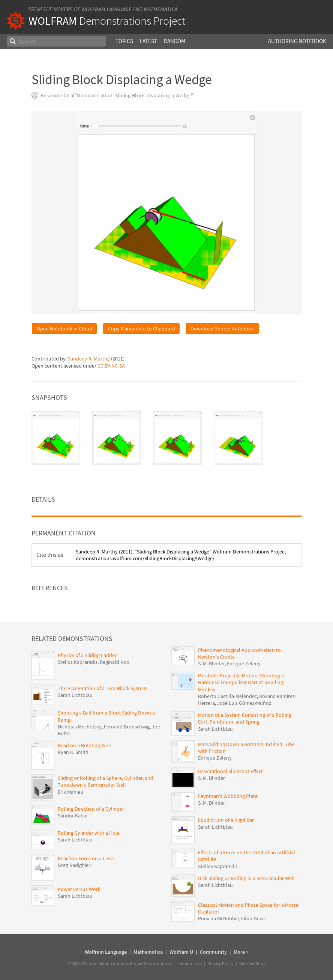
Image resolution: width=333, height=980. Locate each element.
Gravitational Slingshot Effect (230, 771)
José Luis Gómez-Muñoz (244, 703)
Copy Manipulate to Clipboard (142, 329)
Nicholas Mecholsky (80, 727)
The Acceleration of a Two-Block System (102, 688)
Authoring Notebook (297, 41)
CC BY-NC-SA (111, 366)
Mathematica (160, 9)
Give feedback (253, 963)
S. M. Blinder (211, 663)
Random (175, 41)
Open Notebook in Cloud (64, 329)
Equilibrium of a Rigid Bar (226, 820)
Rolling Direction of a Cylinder (91, 809)
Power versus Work (79, 889)
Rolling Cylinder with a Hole (89, 833)
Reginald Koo (115, 662)
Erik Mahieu (70, 792)
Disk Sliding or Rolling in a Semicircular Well (246, 878)
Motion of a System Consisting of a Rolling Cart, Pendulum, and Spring (245, 718)
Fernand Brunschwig (127, 727)
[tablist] (166, 438)
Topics (124, 41)
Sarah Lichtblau (75, 695)
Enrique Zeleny (244, 663)
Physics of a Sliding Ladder (87, 655)
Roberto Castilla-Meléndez (227, 696)
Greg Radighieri (75, 865)
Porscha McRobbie (218, 918)
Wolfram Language (106, 9)
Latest (148, 41)
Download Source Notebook (222, 329)
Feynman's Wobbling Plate (228, 796)
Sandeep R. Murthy (89, 359)
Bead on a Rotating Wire (84, 745)
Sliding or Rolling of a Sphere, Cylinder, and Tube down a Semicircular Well (106, 781)
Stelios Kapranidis (78, 662)
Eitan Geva (253, 918)
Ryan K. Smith (73, 752)
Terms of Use (190, 963)
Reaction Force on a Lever (86, 858)
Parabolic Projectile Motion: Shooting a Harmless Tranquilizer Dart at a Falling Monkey (241, 682)
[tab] (56, 438)
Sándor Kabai (73, 816)
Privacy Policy (220, 963)
